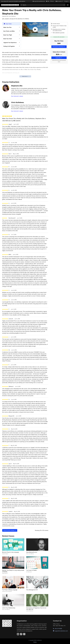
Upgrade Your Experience (10, 43)
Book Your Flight (8, 35)
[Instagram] (24, 634)
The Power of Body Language (10, 590)
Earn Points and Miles (9, 31)
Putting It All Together (9, 46)
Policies (35, 642)
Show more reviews (10, 530)
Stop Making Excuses (32, 552)
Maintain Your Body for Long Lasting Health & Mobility (13, 571)
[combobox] (43, 5)
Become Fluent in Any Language (11, 552)
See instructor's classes (17, 96)
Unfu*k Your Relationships (9, 608)
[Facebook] (21, 634)
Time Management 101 (32, 590)
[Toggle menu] (68, 5)
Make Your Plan (7, 27)
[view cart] (52, 1)
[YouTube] (18, 634)
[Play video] (35, 29)
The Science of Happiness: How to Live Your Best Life (36, 609)
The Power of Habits (31, 570)
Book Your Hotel (8, 39)
